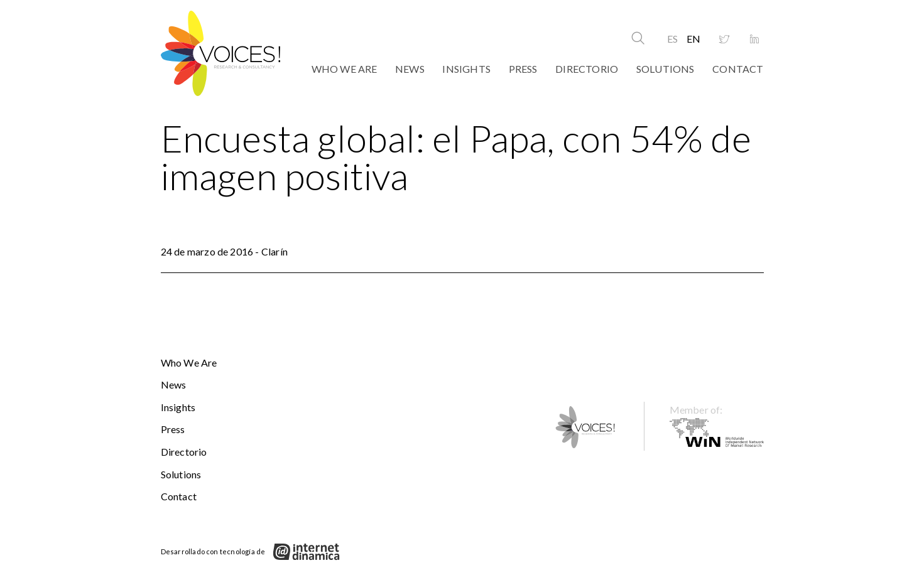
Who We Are (345, 69)
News (410, 69)
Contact (738, 69)
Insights (466, 69)
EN (693, 39)
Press (523, 69)
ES (672, 39)
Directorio (587, 69)
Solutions (666, 69)
